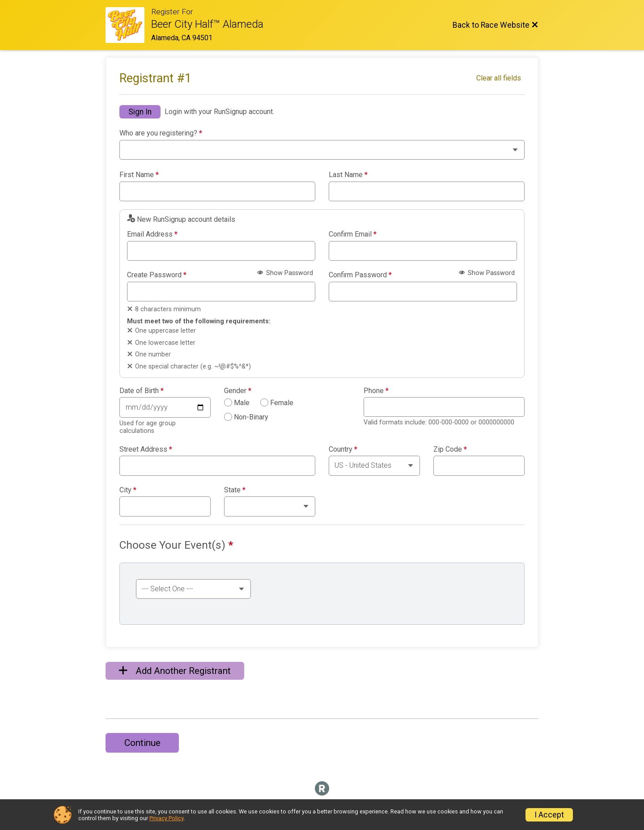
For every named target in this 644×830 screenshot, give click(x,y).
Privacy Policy (166, 818)
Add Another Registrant (175, 671)
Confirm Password (360, 275)
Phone (376, 391)
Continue (142, 743)
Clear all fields (499, 78)
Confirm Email (353, 234)
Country (343, 449)
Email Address (152, 234)
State (235, 490)
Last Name (348, 175)
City (128, 490)
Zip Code (450, 449)
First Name (139, 175)
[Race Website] (128, 25)
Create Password (157, 275)
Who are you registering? (161, 133)
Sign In (140, 112)
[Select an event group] (193, 589)
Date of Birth (142, 391)
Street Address (146, 449)
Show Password (285, 273)
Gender (238, 391)
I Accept (549, 815)
